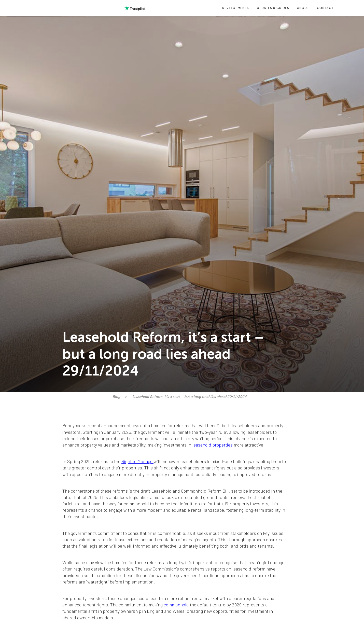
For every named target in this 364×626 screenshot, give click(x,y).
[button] (235, 8)
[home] (36, 8)
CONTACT (325, 8)
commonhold (176, 605)
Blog (116, 397)
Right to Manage (137, 461)
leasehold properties (212, 445)
